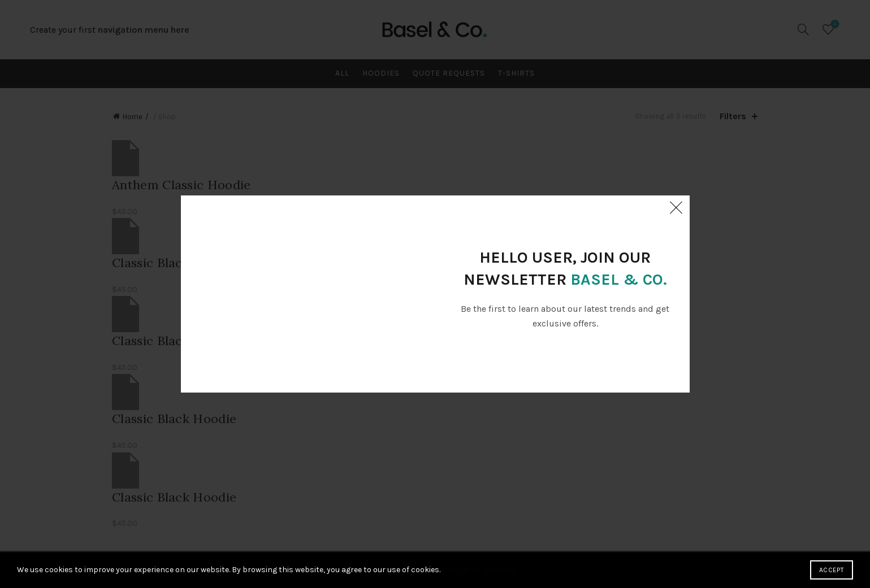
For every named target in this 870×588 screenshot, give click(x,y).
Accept (832, 570)
